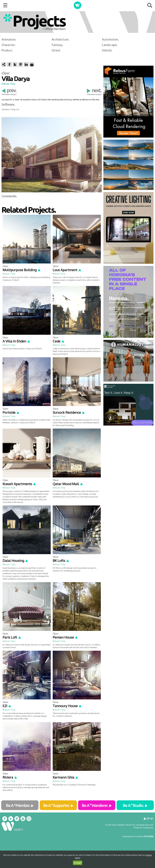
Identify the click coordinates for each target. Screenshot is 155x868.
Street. (56, 50)
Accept (78, 863)
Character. (8, 45)
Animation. (9, 39)
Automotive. (110, 39)
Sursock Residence (69, 412)
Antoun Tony (8, 84)
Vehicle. (107, 50)
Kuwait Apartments (19, 484)
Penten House (65, 637)
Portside (11, 412)
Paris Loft (12, 637)
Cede (59, 341)
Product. (7, 50)
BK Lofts (61, 561)
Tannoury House (67, 706)
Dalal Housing (15, 561)
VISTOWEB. (149, 836)
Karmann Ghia (66, 777)
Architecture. (60, 39)
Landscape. (110, 45)
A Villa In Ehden (16, 341)
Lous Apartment (67, 270)
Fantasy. (57, 45)
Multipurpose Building (22, 270)
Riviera (10, 777)
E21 (7, 706)
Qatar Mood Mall (68, 484)
